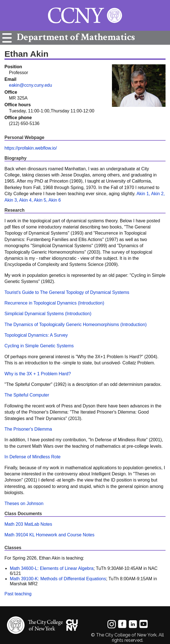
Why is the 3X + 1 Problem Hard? (38, 374)
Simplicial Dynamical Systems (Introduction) (48, 314)
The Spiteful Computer (27, 395)
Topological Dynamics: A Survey (36, 335)
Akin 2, (158, 194)
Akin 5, (41, 200)
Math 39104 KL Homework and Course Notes (49, 535)
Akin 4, (26, 200)
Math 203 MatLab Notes (28, 524)
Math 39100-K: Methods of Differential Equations (58, 579)
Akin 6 (54, 200)
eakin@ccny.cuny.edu (30, 85)
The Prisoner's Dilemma (28, 429)
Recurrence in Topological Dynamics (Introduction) (54, 303)
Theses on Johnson (24, 503)
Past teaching (18, 594)
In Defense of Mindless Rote (33, 457)
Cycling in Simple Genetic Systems (39, 346)
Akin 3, (11, 200)
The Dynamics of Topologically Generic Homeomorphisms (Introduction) (76, 325)
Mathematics (74, 37)
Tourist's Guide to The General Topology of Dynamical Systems (67, 292)
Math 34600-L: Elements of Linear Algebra (52, 568)
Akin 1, (143, 194)
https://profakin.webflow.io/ (31, 148)
